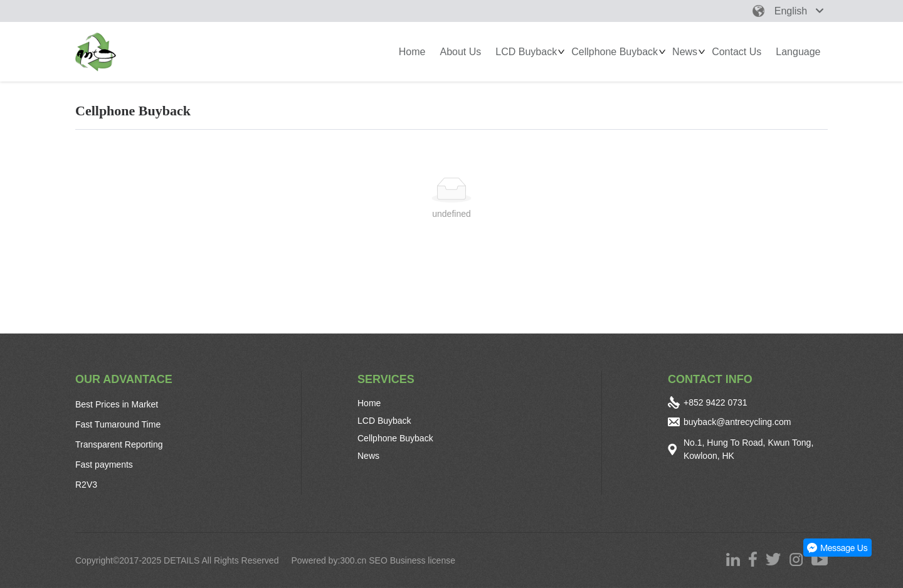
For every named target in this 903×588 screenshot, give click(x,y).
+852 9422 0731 (716, 402)
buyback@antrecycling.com (737, 422)
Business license (424, 560)
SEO (378, 560)
